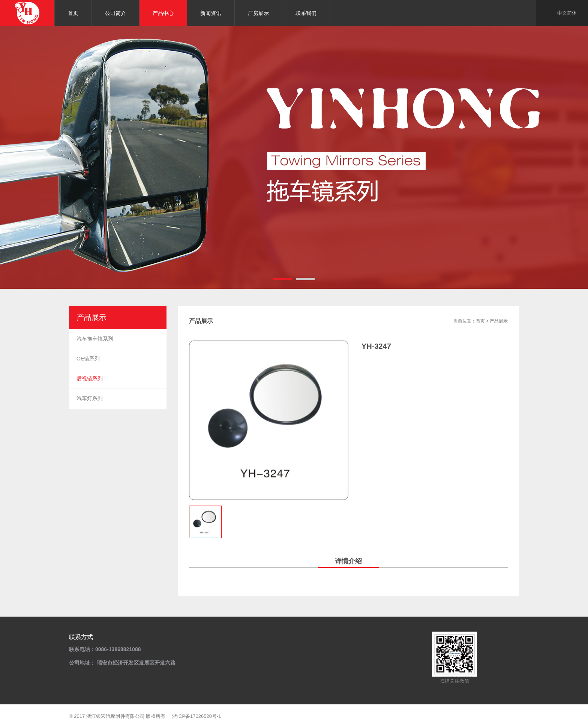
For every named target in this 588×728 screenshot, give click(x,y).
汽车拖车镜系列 (95, 339)
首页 (480, 321)
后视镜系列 (90, 378)
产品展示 (499, 321)
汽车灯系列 (90, 398)
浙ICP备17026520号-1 (196, 716)
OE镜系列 (88, 359)
